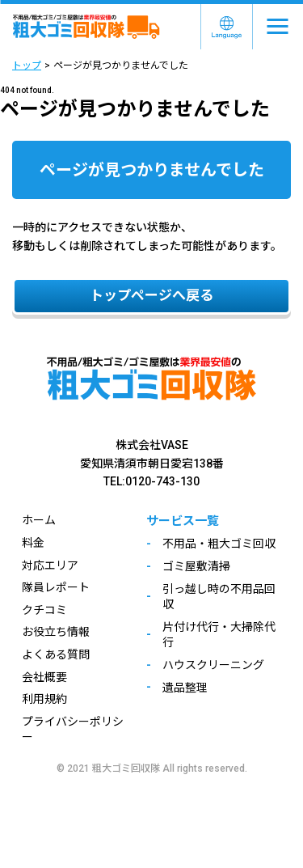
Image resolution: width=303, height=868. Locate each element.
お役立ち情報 (56, 632)
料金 (33, 543)
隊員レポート (56, 587)
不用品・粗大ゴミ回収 (219, 544)
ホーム (39, 520)
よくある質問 (56, 654)
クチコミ (44, 610)
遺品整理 (185, 688)
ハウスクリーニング (213, 665)
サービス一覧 (183, 521)
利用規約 (44, 699)
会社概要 (44, 677)
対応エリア (50, 565)
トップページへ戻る (151, 295)
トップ (27, 66)
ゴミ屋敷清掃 (196, 566)
